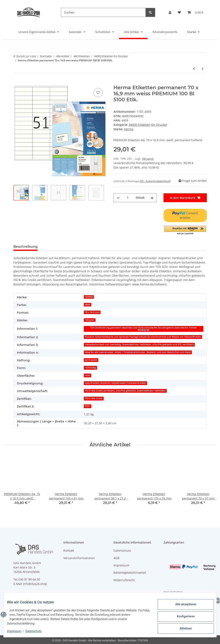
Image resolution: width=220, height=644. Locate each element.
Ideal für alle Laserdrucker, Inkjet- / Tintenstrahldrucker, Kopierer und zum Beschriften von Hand (138, 352)
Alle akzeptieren (182, 606)
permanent (91, 360)
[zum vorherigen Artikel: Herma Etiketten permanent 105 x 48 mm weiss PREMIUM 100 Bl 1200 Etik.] (194, 69)
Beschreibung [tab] (25, 247)
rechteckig (90, 368)
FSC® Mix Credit (94, 398)
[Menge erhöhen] (152, 198)
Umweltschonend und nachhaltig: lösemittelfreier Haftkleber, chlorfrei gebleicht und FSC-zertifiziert (139, 344)
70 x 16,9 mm (92, 312)
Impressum (18, 632)
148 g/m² (90, 320)
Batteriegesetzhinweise (130, 573)
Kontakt (69, 550)
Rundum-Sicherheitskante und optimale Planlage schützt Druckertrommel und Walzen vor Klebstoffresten (143, 337)
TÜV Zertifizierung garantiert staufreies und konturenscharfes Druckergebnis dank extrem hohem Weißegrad (143, 329)
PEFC (88, 406)
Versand (148, 159)
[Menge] (128, 198)
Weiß (88, 305)
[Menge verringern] (118, 198)
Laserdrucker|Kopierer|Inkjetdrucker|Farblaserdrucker (115, 383)
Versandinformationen (79, 558)
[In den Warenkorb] (17, 82)
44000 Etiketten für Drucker (148, 125)
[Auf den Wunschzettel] (98, 93)
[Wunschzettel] (179, 12)
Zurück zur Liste (26, 56)
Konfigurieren (182, 617)
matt (87, 375)
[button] (170, 12)
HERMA (89, 297)
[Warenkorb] (195, 12)
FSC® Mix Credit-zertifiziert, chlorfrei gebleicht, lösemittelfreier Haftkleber (125, 391)
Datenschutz (37, 632)
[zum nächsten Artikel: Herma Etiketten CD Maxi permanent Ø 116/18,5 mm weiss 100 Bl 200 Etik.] (203, 69)
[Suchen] (103, 12)
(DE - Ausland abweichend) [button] (155, 181)
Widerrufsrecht (124, 580)
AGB (116, 558)
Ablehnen (182, 628)
